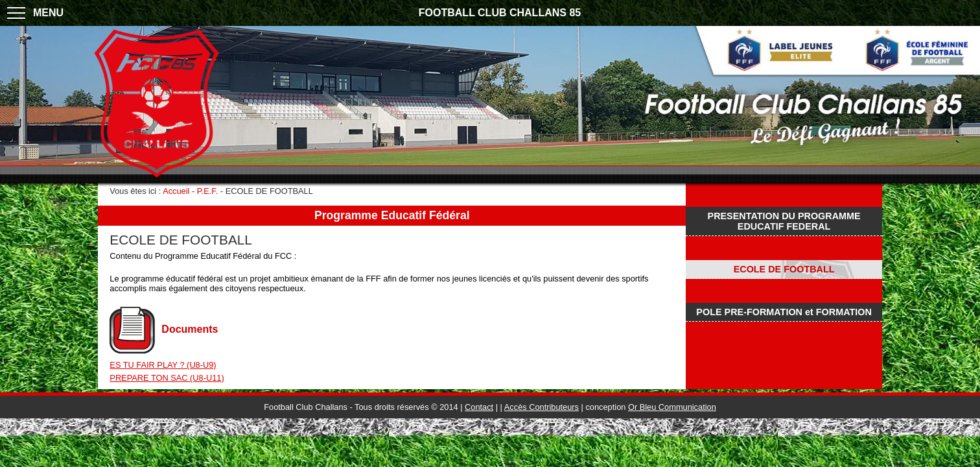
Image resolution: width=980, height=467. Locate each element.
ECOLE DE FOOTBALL (784, 269)
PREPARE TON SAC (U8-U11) (167, 378)
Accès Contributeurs (542, 407)
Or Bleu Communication (672, 407)
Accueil (176, 191)
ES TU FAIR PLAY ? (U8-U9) (163, 365)
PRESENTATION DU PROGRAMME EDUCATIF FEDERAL (784, 221)
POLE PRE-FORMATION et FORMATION (784, 312)
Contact (479, 407)
